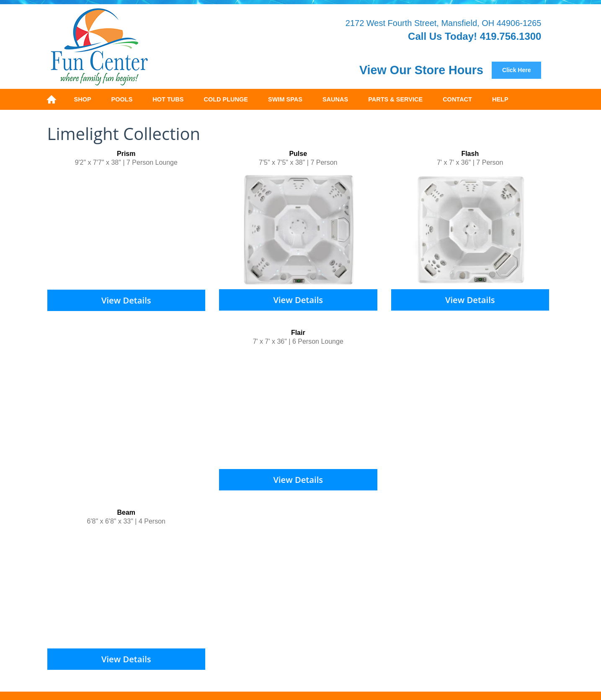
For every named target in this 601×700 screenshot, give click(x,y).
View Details (126, 300)
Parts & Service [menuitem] (395, 99)
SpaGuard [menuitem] (271, 584)
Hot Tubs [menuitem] (168, 99)
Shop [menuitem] (83, 99)
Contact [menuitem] (457, 99)
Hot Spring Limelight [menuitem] (412, 575)
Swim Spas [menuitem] (285, 99)
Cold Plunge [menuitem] (226, 99)
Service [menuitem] (358, 584)
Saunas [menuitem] (335, 99)
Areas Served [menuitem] (472, 584)
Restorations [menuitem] (395, 584)
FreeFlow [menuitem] (123, 584)
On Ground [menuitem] (214, 575)
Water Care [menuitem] (161, 584)
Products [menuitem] (199, 584)
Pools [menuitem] (122, 99)
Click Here (516, 70)
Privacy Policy (335, 651)
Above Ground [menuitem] (168, 575)
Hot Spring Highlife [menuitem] (348, 575)
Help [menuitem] (500, 99)
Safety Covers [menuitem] (258, 575)
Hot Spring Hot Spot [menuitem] (477, 575)
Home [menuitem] (52, 99)
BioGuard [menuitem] (234, 584)
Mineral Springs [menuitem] (317, 584)
